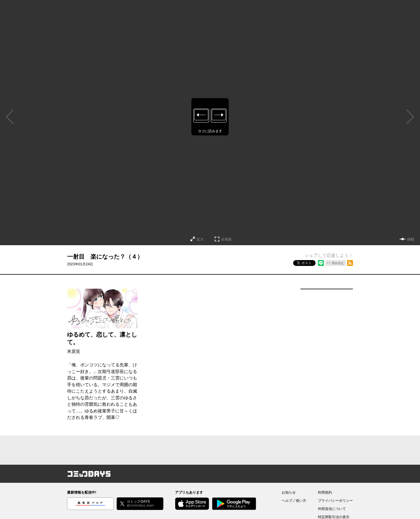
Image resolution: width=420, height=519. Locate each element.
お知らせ (289, 492)
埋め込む (338, 263)
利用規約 (325, 492)
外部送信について (332, 509)
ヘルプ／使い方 (294, 501)
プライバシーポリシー (335, 501)
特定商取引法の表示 (334, 517)
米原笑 (74, 351)
